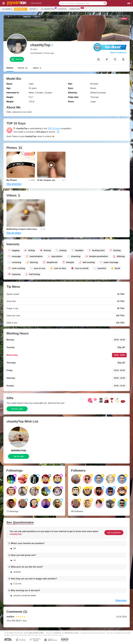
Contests (62, 9)
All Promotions (48, 9)
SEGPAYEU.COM (71, 633)
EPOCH (58, 633)
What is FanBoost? (118, 53)
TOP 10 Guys (54, 128)
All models (7, 9)
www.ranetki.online (36, 633)
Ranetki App (75, 9)
